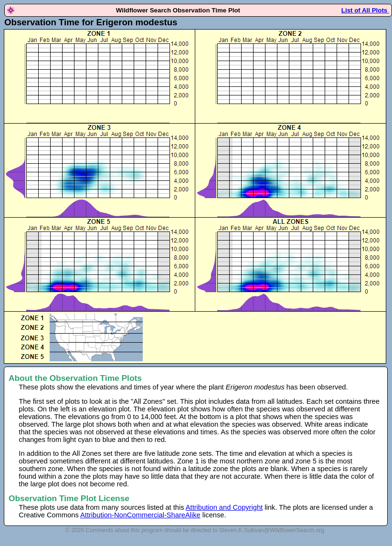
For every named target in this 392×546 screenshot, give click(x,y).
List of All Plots (365, 10)
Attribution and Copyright (224, 507)
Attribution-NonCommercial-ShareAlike (140, 515)
